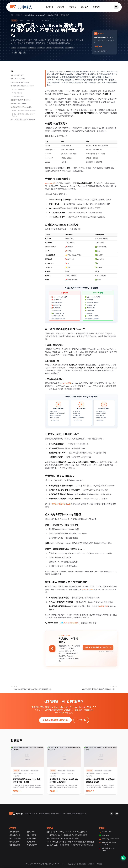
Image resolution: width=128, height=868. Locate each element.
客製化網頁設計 (59, 48)
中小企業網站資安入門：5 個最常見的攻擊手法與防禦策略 (67, 835)
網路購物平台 (32, 832)
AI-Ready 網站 (51, 183)
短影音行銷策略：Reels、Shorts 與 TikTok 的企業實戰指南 (67, 832)
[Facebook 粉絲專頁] (112, 814)
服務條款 (91, 864)
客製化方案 (103, 606)
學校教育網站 (32, 838)
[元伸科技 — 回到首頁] (21, 7)
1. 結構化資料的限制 (18, 89)
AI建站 (13, 48)
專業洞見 (19, 15)
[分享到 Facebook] (20, 53)
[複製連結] (24, 53)
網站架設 (14, 20)
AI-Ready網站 (22, 48)
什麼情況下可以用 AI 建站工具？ (21, 100)
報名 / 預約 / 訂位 (15, 838)
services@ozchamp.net (110, 839)
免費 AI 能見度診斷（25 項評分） (98, 647)
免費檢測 (98, 46)
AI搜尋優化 (41, 48)
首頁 (12, 15)
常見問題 (99, 864)
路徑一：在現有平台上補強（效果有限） (25, 111)
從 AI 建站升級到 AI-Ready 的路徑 (21, 107)
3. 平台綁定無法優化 (18, 96)
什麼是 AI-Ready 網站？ (18, 79)
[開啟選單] (116, 7)
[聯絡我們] (123, 858)
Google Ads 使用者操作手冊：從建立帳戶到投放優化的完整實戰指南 (70, 842)
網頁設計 (49, 48)
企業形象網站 (14, 832)
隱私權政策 (82, 864)
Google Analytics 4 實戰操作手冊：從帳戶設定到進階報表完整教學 (70, 845)
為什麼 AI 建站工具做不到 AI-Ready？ (22, 86)
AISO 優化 (67, 383)
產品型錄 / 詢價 (15, 835)
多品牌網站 (31, 842)
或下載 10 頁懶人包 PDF (106, 651)
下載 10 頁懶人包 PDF (101, 51)
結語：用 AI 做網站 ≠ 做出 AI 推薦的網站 (23, 120)
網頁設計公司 (72, 864)
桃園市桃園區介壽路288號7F (109, 844)
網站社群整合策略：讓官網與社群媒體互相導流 (63, 838)
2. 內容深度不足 (17, 93)
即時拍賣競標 (32, 835)
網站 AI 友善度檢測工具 (61, 504)
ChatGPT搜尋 (70, 48)
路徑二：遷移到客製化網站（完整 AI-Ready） (24, 115)
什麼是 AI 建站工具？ (17, 75)
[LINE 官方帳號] (117, 814)
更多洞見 (81, 720)
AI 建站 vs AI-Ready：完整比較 (20, 82)
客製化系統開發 (15, 845)
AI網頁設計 (32, 48)
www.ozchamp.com (71, 623)
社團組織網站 (14, 842)
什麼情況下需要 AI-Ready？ (19, 103)
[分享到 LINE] (16, 53)
